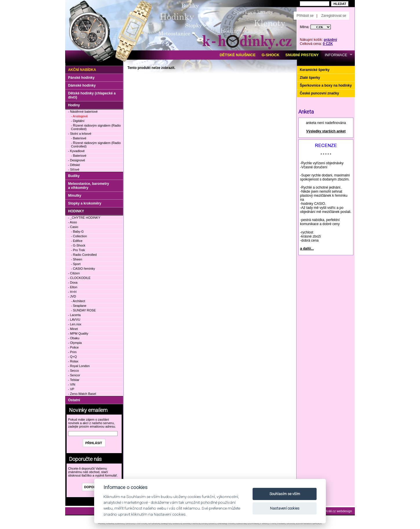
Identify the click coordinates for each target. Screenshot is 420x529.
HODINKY (76, 211)
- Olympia (75, 343)
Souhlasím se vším (285, 494)
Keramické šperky (315, 70)
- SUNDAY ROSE (83, 310)
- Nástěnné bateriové (83, 112)
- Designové (77, 160)
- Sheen (77, 259)
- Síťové (74, 169)
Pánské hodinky (81, 78)
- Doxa (73, 282)
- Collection (79, 236)
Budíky (74, 176)
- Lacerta (74, 315)
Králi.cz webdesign (339, 511)
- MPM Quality (78, 333)
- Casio (73, 227)
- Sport (76, 264)
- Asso (73, 222)
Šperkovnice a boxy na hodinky (326, 85)
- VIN (72, 384)
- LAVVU (74, 320)
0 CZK (328, 44)
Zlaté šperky (310, 78)
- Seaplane (79, 306)
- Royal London (79, 366)
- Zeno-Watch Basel (82, 394)
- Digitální (78, 121)
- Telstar (74, 380)
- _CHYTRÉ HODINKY (84, 218)
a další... (307, 249)
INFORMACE (336, 55)
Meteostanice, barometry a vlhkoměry (88, 186)
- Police (73, 347)
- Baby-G (77, 231)
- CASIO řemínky (83, 269)
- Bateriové (79, 138)
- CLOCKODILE (79, 278)
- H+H (72, 292)
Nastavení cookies (285, 508)
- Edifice (77, 241)
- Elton (73, 287)
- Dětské (74, 165)
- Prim (72, 352)
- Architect (78, 301)
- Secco (73, 371)
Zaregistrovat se (334, 16)
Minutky (75, 196)
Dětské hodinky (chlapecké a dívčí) (92, 95)
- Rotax (73, 361)
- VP (71, 389)
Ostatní (74, 400)
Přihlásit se (305, 16)
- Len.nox (75, 324)
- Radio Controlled (84, 255)
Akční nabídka (82, 70)
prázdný (330, 40)
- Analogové (79, 116)
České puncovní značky (319, 93)
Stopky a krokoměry (85, 203)
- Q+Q (72, 357)
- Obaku (74, 338)
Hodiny (74, 105)
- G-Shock (78, 245)
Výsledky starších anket (326, 131)
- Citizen (74, 273)
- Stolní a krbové (80, 134)
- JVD (72, 296)
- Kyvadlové (76, 151)
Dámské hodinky (82, 85)
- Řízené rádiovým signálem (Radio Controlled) (96, 127)
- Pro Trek (78, 250)
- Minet (73, 329)
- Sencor (74, 375)
